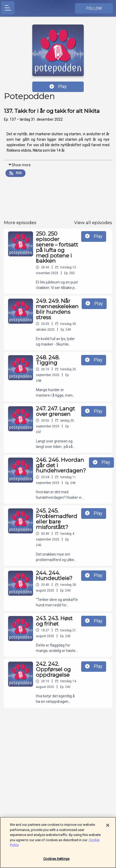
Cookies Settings (56, 861)
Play (58, 87)
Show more (19, 165)
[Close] (108, 827)
